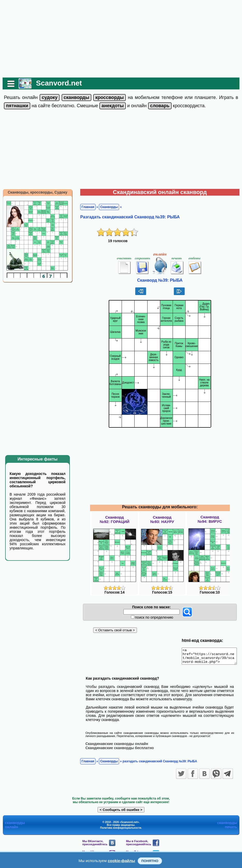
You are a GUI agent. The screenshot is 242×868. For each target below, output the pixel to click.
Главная (85, 207)
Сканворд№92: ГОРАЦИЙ (115, 519)
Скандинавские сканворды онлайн (114, 747)
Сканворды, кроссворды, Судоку (35, 192)
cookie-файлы (121, 861)
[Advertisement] (121, 39)
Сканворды (106, 207)
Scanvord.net (56, 83)
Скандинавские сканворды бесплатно (117, 751)
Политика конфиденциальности (121, 831)
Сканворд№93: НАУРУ (162, 519)
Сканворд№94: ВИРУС (210, 519)
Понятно (150, 861)
